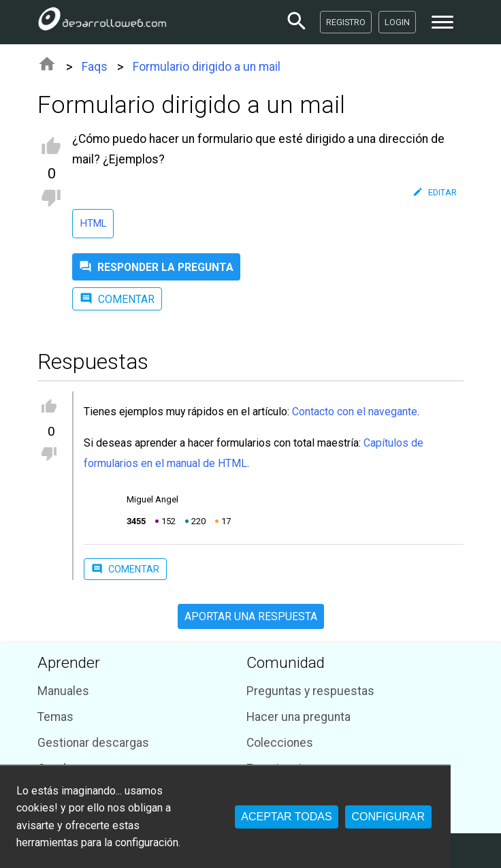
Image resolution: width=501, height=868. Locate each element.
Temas (55, 717)
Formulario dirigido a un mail (207, 67)
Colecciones (280, 743)
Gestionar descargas (93, 743)
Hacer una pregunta (298, 717)
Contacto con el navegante (355, 412)
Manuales (63, 691)
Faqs (95, 67)
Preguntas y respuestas (310, 691)
